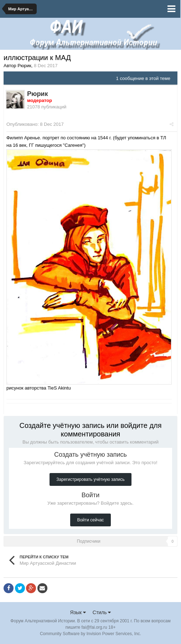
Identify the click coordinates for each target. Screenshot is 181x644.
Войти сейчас (90, 520)
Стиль (102, 612)
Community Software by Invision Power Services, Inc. (90, 634)
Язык (78, 612)
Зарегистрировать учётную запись (90, 479)
